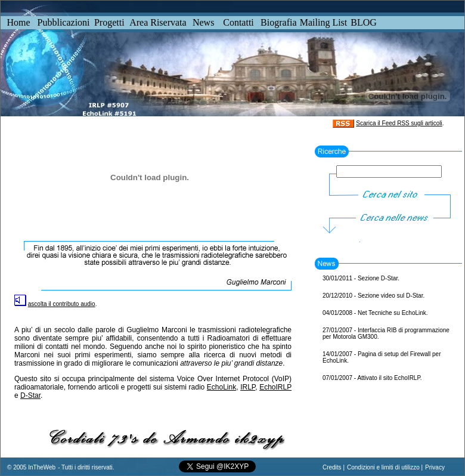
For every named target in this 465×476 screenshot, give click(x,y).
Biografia (278, 22)
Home (18, 22)
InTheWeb (41, 467)
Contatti (238, 22)
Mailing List (324, 22)
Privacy (435, 467)
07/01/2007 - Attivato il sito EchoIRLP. (372, 378)
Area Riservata (158, 22)
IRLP (248, 387)
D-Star (30, 395)
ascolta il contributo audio (62, 304)
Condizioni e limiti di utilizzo (383, 467)
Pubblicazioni (64, 22)
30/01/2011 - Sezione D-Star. (361, 278)
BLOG (364, 22)
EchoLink (221, 387)
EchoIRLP (275, 387)
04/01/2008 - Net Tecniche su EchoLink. (375, 313)
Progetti (109, 22)
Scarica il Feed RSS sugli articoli (399, 123)
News (203, 22)
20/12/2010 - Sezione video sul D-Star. (373, 296)
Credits (332, 467)
